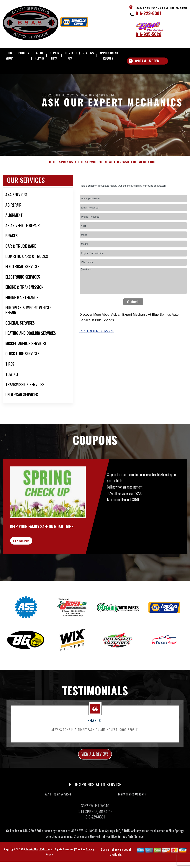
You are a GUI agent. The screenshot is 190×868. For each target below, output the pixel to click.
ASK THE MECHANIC (139, 178)
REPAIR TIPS (54, 56)
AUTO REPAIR (39, 56)
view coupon (31, 559)
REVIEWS (88, 53)
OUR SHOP (9, 56)
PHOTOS (24, 53)
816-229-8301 (148, 13)
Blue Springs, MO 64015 (104, 95)
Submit (133, 318)
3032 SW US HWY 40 (75, 95)
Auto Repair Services (58, 816)
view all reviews (95, 775)
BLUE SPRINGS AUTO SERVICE (74, 178)
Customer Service (97, 347)
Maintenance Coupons (132, 816)
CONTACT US (71, 56)
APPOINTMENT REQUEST (109, 56)
